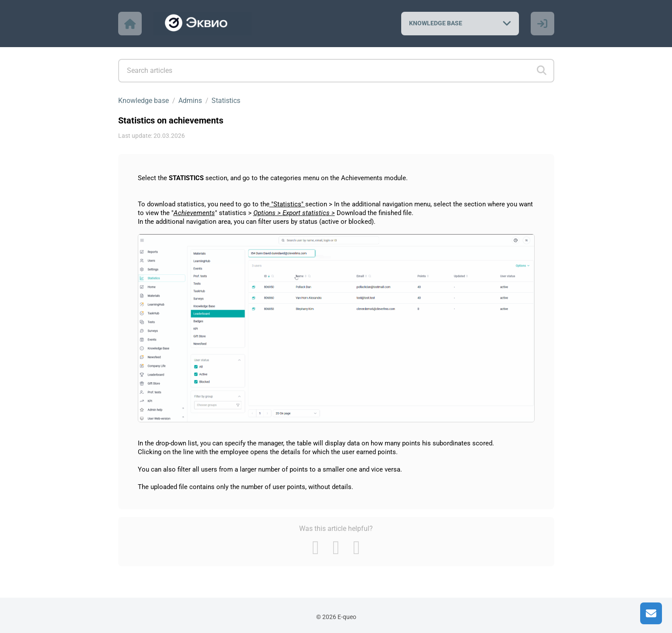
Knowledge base (143, 101)
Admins (190, 101)
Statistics (226, 101)
